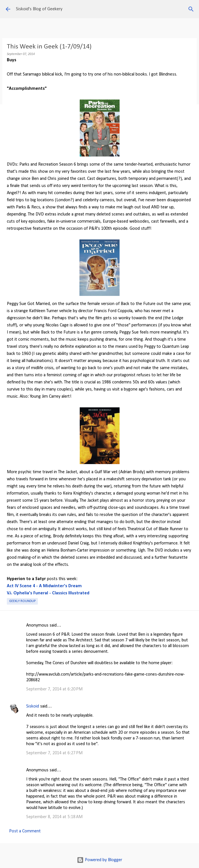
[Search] (191, 9)
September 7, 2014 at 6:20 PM (54, 689)
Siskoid (33, 706)
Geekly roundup (22, 601)
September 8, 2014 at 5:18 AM (54, 817)
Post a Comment (25, 831)
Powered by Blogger (99, 860)
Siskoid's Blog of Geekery (39, 9)
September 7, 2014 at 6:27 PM (54, 753)
